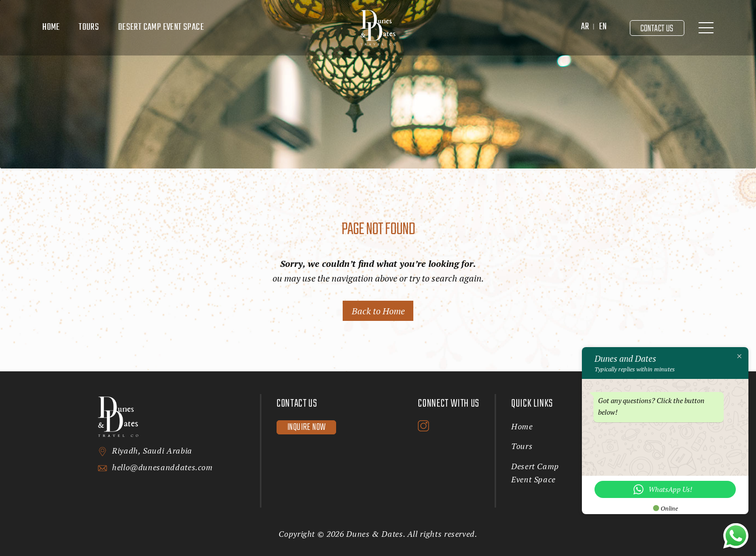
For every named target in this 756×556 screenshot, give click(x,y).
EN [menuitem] (603, 27)
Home (51, 27)
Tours (89, 27)
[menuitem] (585, 28)
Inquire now (306, 427)
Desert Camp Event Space (161, 27)
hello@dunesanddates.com (163, 467)
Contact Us (657, 29)
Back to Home (378, 311)
